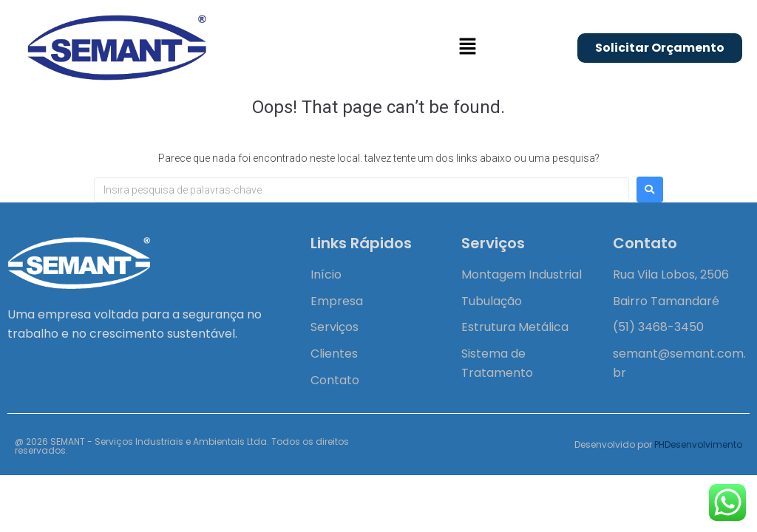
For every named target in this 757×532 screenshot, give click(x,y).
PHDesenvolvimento (698, 444)
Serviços (335, 327)
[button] (467, 47)
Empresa (337, 301)
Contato (335, 380)
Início (326, 274)
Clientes (334, 354)
